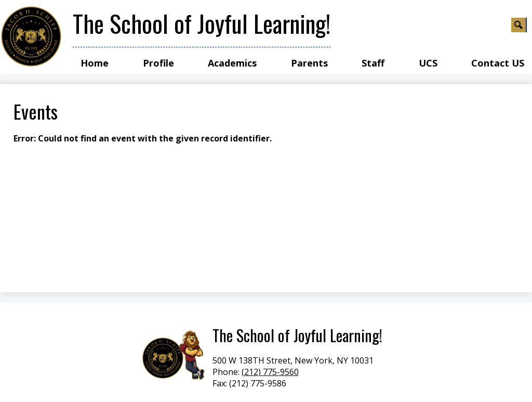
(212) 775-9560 (270, 372)
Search (519, 27)
